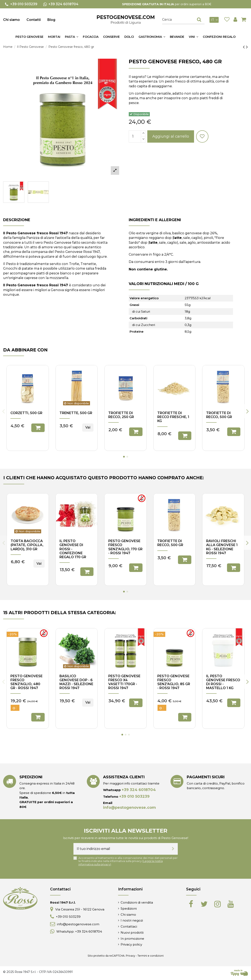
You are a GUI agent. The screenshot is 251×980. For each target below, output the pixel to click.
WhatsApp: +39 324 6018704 (79, 931)
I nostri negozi (132, 920)
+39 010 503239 (134, 796)
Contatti (34, 20)
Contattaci (129, 926)
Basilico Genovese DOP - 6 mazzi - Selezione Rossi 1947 (76, 682)
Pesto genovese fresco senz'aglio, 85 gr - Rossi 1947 (174, 682)
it (215, 20)
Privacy (131, 956)
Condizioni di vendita (137, 902)
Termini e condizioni (151, 956)
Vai (88, 427)
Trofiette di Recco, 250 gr (121, 415)
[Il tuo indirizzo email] (121, 849)
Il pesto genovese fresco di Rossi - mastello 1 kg (223, 682)
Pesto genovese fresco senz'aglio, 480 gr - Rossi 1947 (26, 682)
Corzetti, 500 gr (26, 413)
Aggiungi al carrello (171, 136)
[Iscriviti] (173, 849)
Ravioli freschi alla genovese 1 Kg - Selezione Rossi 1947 (222, 547)
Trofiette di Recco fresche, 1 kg (173, 417)
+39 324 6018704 (139, 790)
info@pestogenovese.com (129, 808)
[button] (72, 37)
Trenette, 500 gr (76, 413)
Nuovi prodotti (132, 932)
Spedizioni (129, 908)
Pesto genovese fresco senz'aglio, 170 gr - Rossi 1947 (125, 547)
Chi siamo (11, 20)
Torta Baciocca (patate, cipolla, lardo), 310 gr (27, 545)
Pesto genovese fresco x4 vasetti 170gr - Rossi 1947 (124, 682)
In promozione (132, 939)
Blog (51, 20)
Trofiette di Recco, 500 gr (219, 415)
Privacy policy (131, 944)
